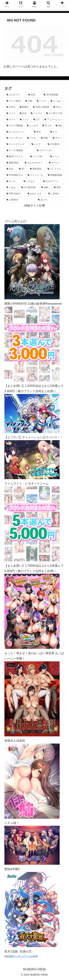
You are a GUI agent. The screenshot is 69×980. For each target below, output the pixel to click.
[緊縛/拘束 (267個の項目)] (14, 163)
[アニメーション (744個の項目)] (53, 120)
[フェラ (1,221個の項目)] (11, 113)
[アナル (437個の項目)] (32, 138)
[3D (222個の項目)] (22, 169)
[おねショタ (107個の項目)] (36, 194)
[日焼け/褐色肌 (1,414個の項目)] (41, 107)
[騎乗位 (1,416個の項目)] (24, 107)
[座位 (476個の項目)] (40, 132)
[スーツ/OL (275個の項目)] (38, 157)
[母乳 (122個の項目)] (58, 188)
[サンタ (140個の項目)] (13, 181)
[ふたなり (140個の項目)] (31, 181)
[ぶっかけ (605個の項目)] (33, 126)
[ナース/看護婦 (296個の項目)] (20, 151)
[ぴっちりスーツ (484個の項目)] (18, 132)
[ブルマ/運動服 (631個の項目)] (15, 126)
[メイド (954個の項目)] (25, 120)
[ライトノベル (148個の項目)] (36, 175)
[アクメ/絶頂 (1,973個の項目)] (14, 101)
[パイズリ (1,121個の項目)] (36, 113)
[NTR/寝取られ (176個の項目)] (15, 175)
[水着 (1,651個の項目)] (29, 101)
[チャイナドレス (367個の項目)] (17, 144)
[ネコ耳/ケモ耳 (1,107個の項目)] (54, 113)
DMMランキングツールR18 (22, 956)
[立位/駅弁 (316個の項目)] (55, 144)
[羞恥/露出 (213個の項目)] (37, 169)
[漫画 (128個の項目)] (46, 188)
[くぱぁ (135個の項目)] (12, 188)
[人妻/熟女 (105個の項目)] (20, 200)
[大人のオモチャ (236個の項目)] (35, 163)
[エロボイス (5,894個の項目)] (15, 95)
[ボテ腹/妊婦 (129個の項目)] (29, 188)
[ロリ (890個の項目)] (37, 120)
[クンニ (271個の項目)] (56, 157)
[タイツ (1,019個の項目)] (11, 120)
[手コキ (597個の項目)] (47, 126)
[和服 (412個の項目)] (45, 138)
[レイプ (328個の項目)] (38, 144)
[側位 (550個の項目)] (59, 126)
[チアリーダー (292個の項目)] (50, 151)
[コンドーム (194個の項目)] (55, 169)
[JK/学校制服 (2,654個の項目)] (53, 95)
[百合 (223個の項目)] (11, 169)
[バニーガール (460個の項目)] (15, 138)
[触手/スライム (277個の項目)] (16, 157)
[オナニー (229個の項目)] (56, 163)
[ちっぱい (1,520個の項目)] (57, 101)
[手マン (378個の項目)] (58, 138)
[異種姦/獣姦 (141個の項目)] (55, 175)
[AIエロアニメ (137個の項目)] (53, 181)
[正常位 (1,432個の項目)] (11, 107)
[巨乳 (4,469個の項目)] (34, 95)
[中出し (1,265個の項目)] (58, 107)
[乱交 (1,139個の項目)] (23, 113)
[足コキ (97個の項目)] (50, 200)
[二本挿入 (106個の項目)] (55, 194)
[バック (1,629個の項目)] (42, 101)
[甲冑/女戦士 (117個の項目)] (15, 194)
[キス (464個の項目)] (56, 132)
